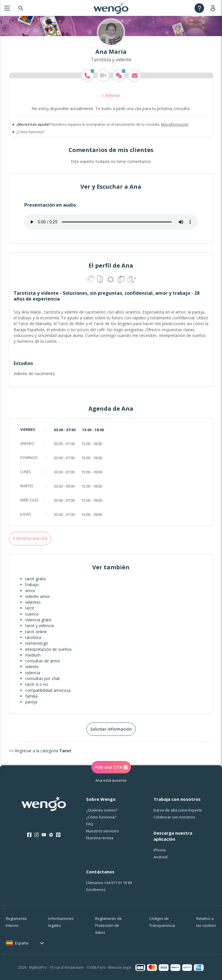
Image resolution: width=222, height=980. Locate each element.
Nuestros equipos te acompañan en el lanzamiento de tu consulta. (102, 125)
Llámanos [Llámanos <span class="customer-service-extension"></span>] (109, 883)
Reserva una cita (30, 538)
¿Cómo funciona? (30, 132)
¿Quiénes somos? (102, 810)
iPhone (160, 850)
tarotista (33, 637)
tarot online (36, 632)
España (22, 943)
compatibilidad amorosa (48, 690)
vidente (32, 667)
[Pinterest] (58, 835)
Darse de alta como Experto (178, 810)
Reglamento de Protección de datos (108, 925)
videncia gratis (38, 620)
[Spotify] (51, 835)
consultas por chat (42, 678)
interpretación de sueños (48, 649)
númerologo (37, 643)
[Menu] (7, 8)
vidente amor (38, 596)
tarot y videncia (39, 626)
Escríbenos (96, 890)
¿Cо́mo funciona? (101, 817)
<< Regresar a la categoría (40, 751)
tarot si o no (37, 684)
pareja (31, 702)
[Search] (21, 8)
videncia (33, 673)
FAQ (90, 824)
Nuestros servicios (102, 831)
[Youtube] (44, 835)
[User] (214, 8)
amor (30, 591)
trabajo (32, 585)
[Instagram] (37, 835)
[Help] (199, 8)
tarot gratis (36, 579)
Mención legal (120, 967)
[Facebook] (29, 835)
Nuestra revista (100, 838)
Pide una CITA (111, 767)
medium (33, 655)
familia (31, 696)
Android (160, 857)
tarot (30, 608)
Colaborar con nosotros (174, 817)
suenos (32, 614)
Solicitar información (111, 729)
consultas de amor (43, 661)
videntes (33, 602)
